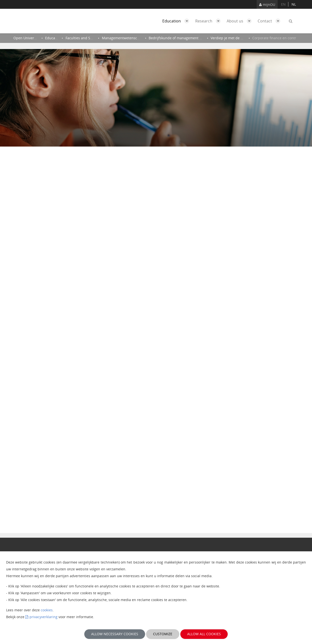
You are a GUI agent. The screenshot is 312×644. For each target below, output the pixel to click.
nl (294, 4)
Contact (270, 21)
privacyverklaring (44, 617)
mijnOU (267, 5)
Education (177, 21)
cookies (47, 610)
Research (209, 21)
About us (240, 21)
